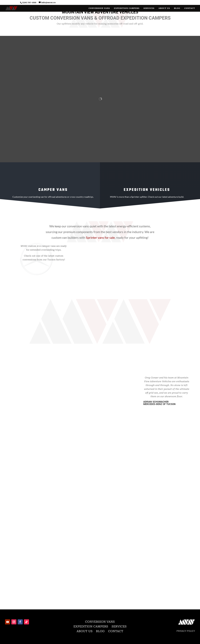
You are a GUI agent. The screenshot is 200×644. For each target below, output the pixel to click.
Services (149, 8)
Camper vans (53, 190)
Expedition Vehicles (147, 190)
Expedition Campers (127, 8)
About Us (164, 8)
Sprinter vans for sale (100, 237)
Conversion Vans (99, 8)
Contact (190, 8)
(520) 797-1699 (29, 3)
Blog (177, 8)
